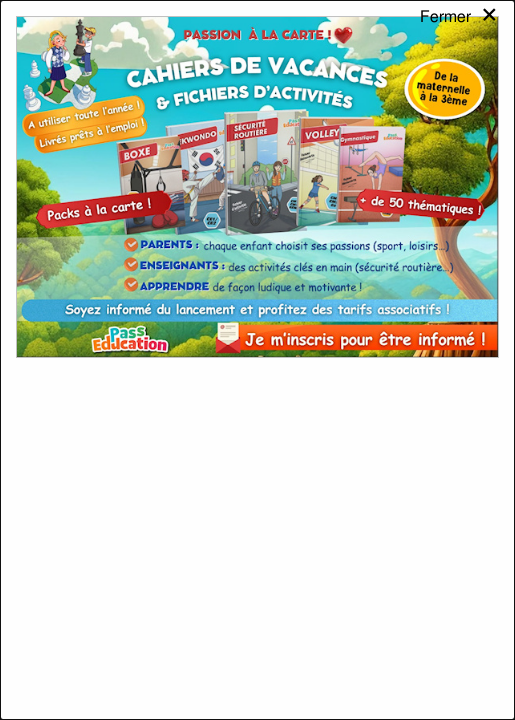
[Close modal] (459, 34)
